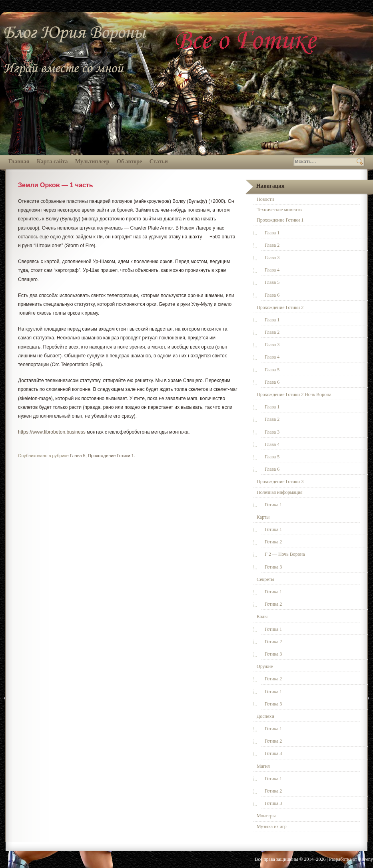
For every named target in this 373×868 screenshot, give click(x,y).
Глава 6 (272, 295)
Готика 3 (273, 567)
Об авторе (129, 162)
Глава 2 (272, 245)
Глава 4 (272, 270)
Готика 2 (273, 542)
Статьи (159, 162)
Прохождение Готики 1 (111, 456)
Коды (262, 616)
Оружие (265, 666)
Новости (265, 199)
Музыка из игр (272, 826)
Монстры (266, 816)
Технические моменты (279, 210)
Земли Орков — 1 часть (56, 185)
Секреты (265, 579)
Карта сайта (52, 162)
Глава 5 (78, 456)
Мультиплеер (92, 162)
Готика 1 (273, 505)
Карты (263, 517)
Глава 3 (272, 258)
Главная (19, 162)
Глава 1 (272, 233)
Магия (263, 766)
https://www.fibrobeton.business (52, 432)
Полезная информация (280, 492)
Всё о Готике (248, 41)
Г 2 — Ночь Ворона (285, 554)
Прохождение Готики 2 (280, 307)
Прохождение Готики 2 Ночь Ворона (294, 394)
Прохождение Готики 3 (280, 482)
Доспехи (265, 716)
